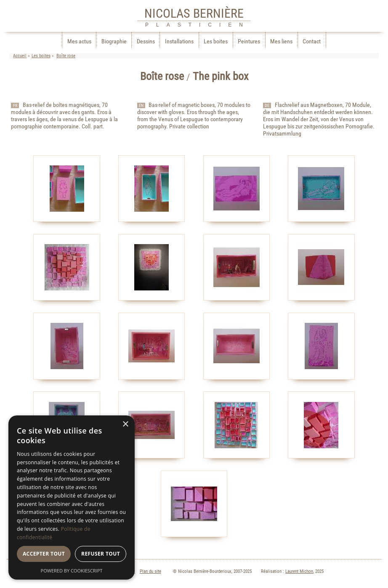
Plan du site (150, 571)
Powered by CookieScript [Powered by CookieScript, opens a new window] (72, 571)
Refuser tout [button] (101, 554)
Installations (179, 41)
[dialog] (72, 498)
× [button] (125, 424)
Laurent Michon (299, 571)
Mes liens (281, 41)
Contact (312, 41)
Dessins (146, 41)
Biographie (114, 41)
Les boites (216, 41)
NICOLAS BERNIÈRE (194, 13)
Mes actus (79, 41)
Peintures (249, 41)
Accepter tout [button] (44, 554)
